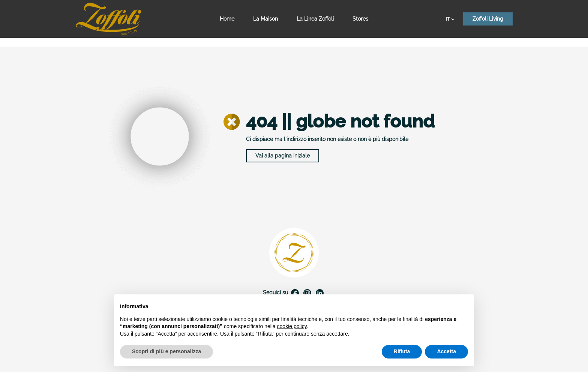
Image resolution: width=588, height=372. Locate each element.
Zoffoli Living (488, 19)
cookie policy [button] (292, 326)
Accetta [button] (446, 351)
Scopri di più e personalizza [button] (166, 351)
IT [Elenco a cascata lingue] (450, 19)
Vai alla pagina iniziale (283, 156)
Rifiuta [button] (402, 351)
